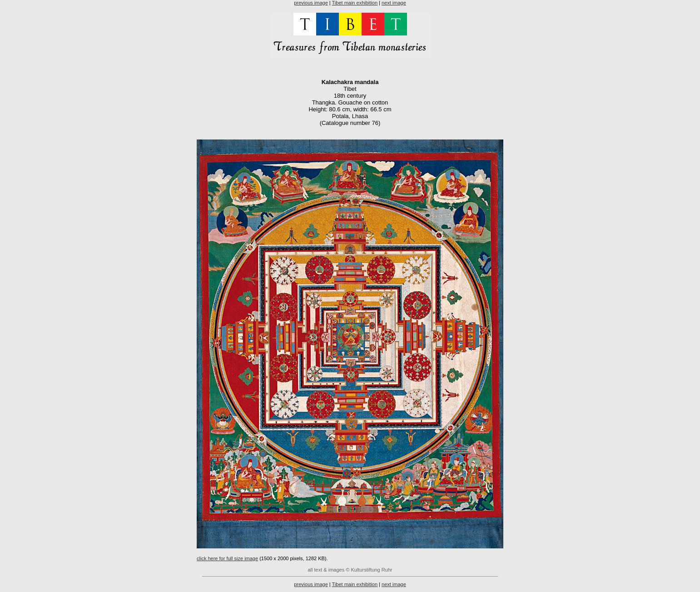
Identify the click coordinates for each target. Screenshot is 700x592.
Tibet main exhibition (355, 3)
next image (394, 3)
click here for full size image (227, 558)
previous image (311, 3)
